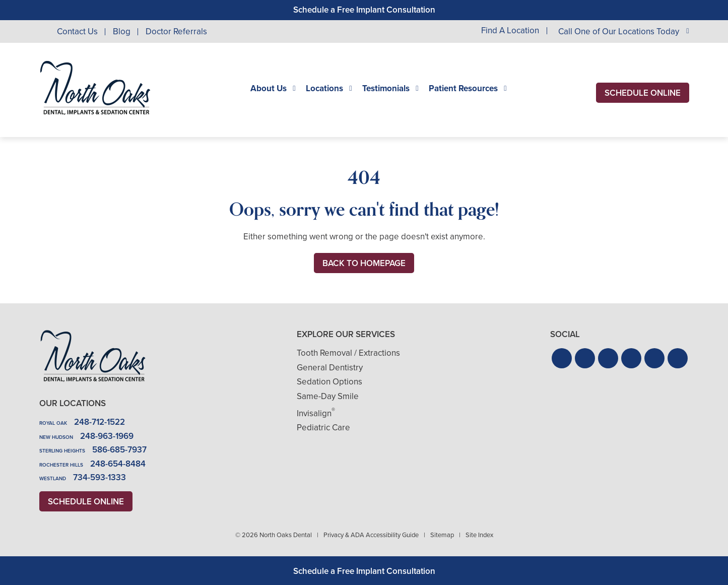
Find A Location (510, 31)
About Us (269, 89)
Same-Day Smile (328, 396)
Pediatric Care (323, 428)
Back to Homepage (364, 263)
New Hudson (56, 437)
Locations (324, 89)
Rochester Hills (61, 465)
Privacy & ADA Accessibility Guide (371, 535)
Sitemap (442, 535)
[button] (562, 358)
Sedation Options (329, 382)
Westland (53, 478)
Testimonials (386, 89)
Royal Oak (53, 423)
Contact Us (77, 31)
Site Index (479, 535)
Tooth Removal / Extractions (348, 353)
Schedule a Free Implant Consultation (364, 10)
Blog (122, 31)
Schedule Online (643, 93)
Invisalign (316, 413)
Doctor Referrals (176, 31)
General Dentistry (330, 368)
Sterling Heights (62, 451)
